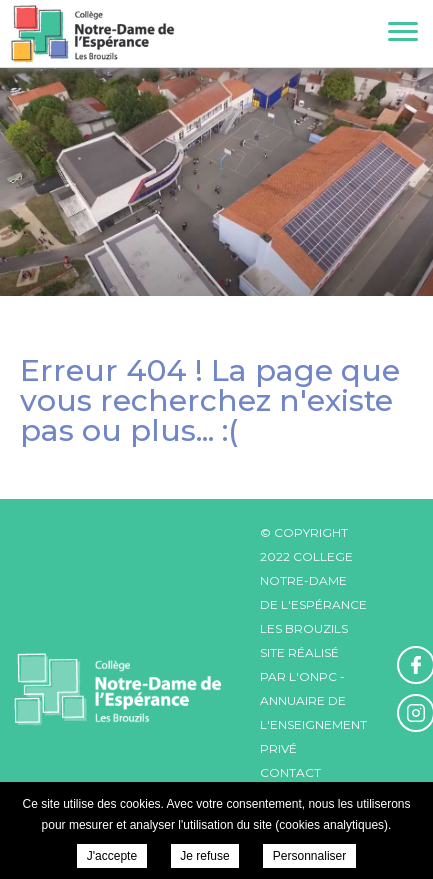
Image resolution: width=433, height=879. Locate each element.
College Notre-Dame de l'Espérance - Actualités (92, 33)
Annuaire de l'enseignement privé (313, 724)
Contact (290, 772)
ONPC (318, 676)
